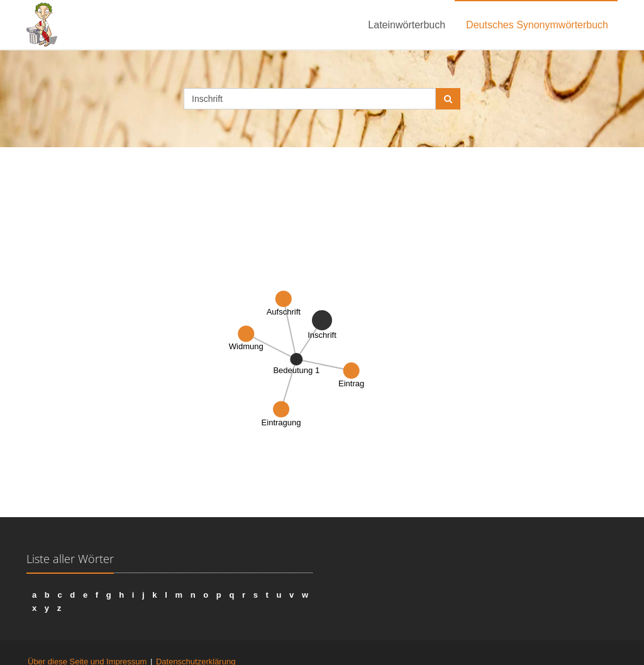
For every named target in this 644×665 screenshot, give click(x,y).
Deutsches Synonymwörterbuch (537, 25)
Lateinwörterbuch (407, 25)
